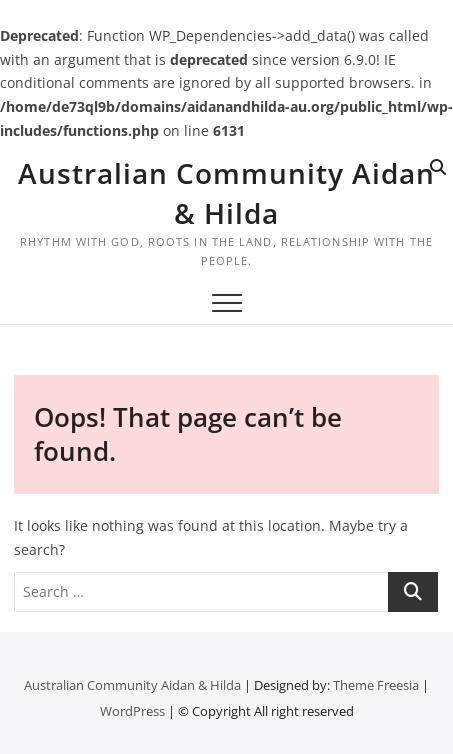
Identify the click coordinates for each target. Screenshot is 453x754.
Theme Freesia (376, 685)
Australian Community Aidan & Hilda (226, 193)
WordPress (132, 711)
